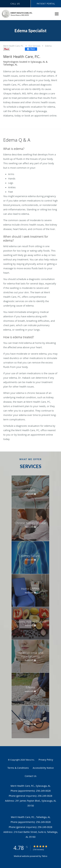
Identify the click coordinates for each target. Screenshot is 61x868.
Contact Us (31, 776)
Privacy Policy (46, 760)
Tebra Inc (30, 760)
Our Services (34, 46)
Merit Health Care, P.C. (14, 46)
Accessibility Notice (43, 768)
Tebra (44, 856)
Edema (48, 46)
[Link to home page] (26, 14)
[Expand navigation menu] (57, 14)
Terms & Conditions (18, 768)
